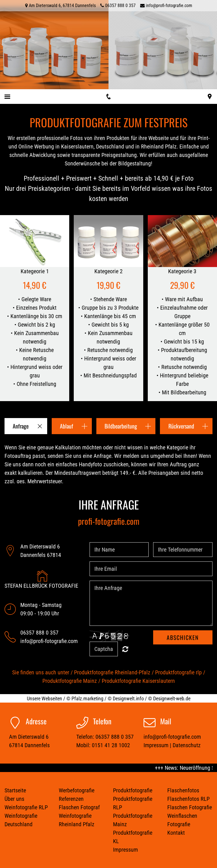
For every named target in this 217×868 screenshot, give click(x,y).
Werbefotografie (77, 790)
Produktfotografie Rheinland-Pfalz (112, 672)
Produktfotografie (175, 672)
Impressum (156, 745)
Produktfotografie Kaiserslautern (138, 681)
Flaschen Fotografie (190, 807)
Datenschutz (187, 745)
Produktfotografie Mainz (70, 681)
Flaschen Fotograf (79, 807)
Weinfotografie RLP (26, 807)
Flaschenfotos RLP (188, 799)
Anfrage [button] (21, 426)
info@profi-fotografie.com (169, 6)
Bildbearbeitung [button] (121, 426)
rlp (199, 672)
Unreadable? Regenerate (125, 649)
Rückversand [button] (181, 426)
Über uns (14, 799)
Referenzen (71, 799)
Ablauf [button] (67, 426)
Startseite (15, 790)
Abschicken (183, 637)
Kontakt (176, 833)
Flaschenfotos (183, 790)
